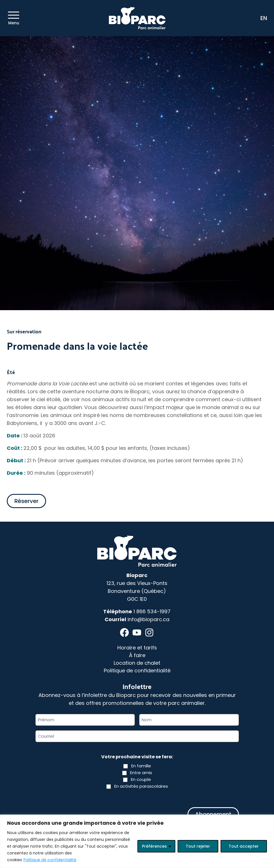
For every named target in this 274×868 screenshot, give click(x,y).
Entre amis (141, 773)
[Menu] (14, 15)
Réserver (26, 501)
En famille (141, 766)
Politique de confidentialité (50, 860)
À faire (137, 655)
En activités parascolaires (141, 786)
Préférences (154, 846)
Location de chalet (137, 663)
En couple (141, 779)
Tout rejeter (198, 846)
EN (264, 18)
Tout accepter (244, 846)
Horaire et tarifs (137, 648)
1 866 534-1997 (152, 611)
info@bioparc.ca (148, 619)
